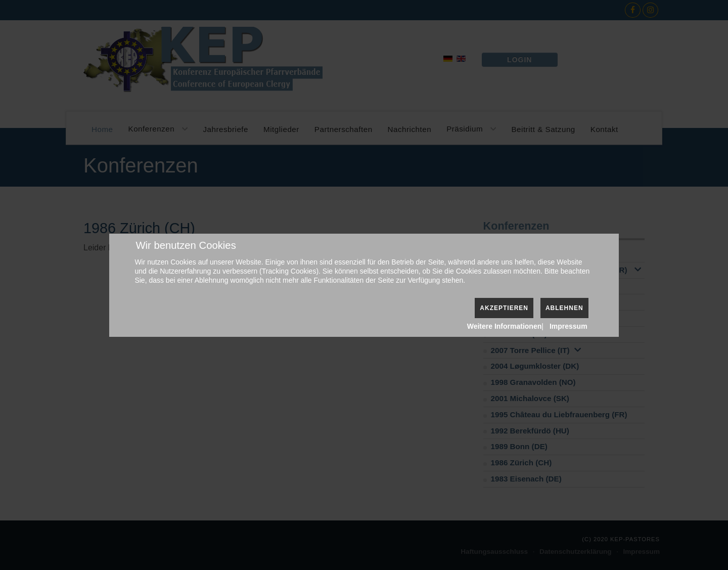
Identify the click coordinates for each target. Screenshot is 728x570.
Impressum (568, 326)
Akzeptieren (504, 308)
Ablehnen (564, 308)
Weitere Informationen (505, 326)
